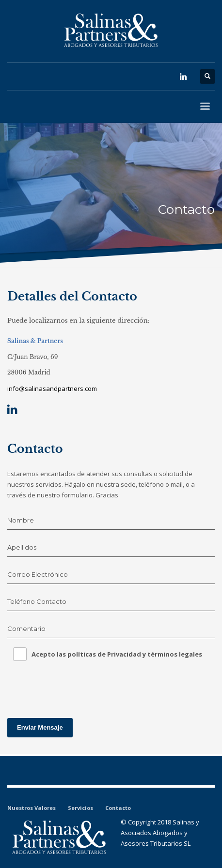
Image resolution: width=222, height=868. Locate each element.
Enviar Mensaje (40, 727)
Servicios (80, 808)
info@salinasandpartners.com (52, 389)
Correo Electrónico (38, 574)
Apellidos (22, 547)
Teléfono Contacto (37, 601)
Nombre (21, 520)
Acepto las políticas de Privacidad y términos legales (117, 654)
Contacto (118, 808)
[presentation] (81, 687)
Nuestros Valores (32, 808)
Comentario (26, 629)
